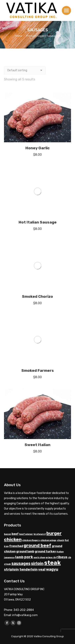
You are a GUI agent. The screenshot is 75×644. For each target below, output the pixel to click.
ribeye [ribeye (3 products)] (62, 416)
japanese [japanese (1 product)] (9, 416)
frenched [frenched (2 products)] (16, 405)
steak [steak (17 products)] (52, 422)
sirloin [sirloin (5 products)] (37, 422)
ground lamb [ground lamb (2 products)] (25, 410)
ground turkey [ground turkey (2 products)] (45, 410)
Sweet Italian (37, 304)
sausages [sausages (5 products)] (21, 422)
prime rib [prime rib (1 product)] (51, 416)
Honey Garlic (37, 148)
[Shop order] (25, 70)
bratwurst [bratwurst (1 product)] (40, 393)
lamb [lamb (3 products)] (19, 416)
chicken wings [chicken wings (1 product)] (48, 399)
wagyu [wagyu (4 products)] (52, 428)
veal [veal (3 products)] (42, 428)
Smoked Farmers (38, 229)
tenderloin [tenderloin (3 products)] (28, 428)
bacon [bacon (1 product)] (7, 393)
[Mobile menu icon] (66, 10)
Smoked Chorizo (37, 202)
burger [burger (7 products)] (54, 392)
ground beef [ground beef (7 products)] (37, 404)
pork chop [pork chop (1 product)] (39, 416)
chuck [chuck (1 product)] (60, 399)
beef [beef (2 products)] (15, 393)
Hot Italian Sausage (38, 175)
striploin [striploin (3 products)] (11, 428)
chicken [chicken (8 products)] (13, 398)
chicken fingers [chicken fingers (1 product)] (31, 399)
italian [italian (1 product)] (60, 411)
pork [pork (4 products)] (29, 416)
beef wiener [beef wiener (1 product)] (26, 393)
